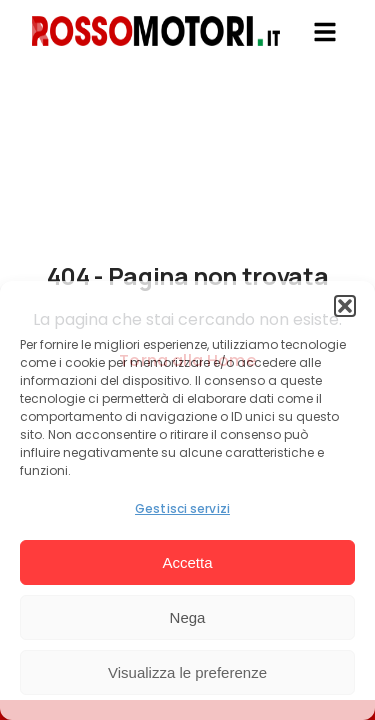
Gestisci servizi (182, 508)
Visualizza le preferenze (187, 672)
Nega (188, 617)
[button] (345, 306)
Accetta (187, 562)
